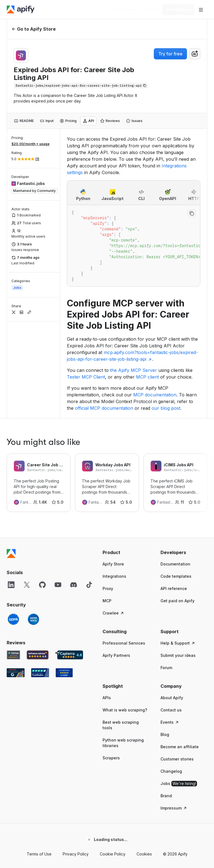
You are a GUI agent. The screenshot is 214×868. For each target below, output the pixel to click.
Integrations (114, 479)
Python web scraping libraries (123, 646)
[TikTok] (89, 488)
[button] (126, 455)
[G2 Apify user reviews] (16, 576)
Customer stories (177, 662)
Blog (165, 637)
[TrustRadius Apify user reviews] (40, 576)
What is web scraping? (125, 613)
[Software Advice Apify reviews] (38, 558)
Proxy (108, 492)
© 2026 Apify (175, 757)
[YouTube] (58, 488)
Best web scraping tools (121, 628)
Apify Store (113, 467)
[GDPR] (13, 522)
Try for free (170, 54)
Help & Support (178, 546)
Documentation (175, 467)
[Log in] (151, 9)
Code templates (176, 479)
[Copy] (81, 86)
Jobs (179, 687)
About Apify (172, 601)
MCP (107, 504)
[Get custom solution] (123, 9)
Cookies (144, 757)
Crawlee (113, 516)
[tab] (24, 121)
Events (170, 625)
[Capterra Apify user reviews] (69, 558)
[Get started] (178, 9)
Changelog (171, 674)
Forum (166, 571)
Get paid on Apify (177, 504)
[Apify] (21, 9)
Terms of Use (39, 757)
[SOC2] (33, 522)
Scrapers (111, 661)
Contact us (171, 613)
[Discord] (74, 488)
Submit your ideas (178, 558)
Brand (166, 699)
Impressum (174, 711)
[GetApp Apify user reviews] (13, 558)
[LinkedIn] (11, 488)
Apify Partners (116, 558)
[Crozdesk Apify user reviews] (64, 576)
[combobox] (195, 54)
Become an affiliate (180, 650)
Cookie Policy (113, 757)
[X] (27, 488)
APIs (107, 601)
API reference (174, 492)
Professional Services (124, 546)
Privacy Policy (76, 757)
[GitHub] (42, 488)
